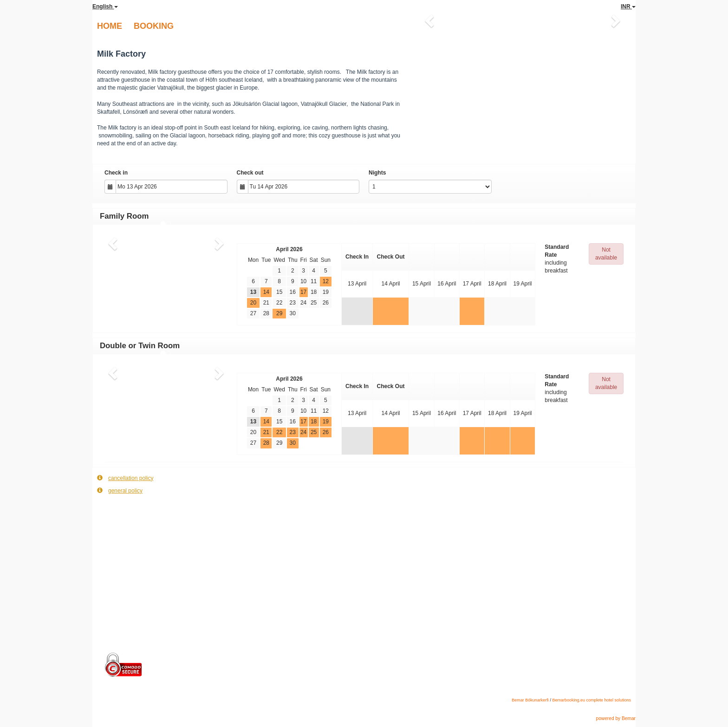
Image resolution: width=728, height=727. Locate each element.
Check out (250, 173)
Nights (377, 173)
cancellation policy (125, 478)
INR (628, 6)
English (105, 6)
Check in (116, 173)
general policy (120, 490)
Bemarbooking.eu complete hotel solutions (591, 700)
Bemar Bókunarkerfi (530, 700)
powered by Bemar (616, 718)
